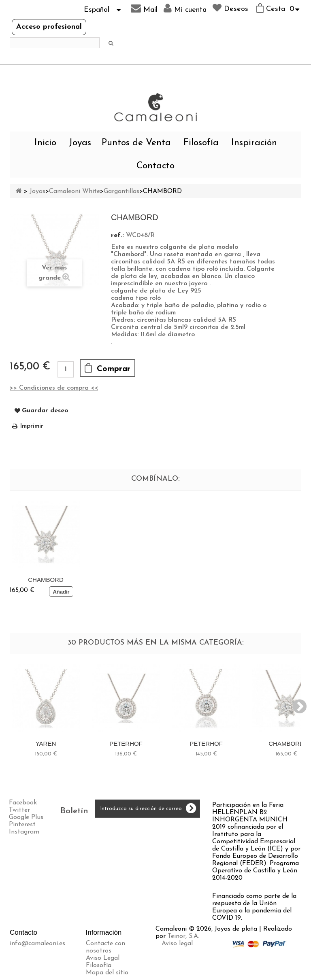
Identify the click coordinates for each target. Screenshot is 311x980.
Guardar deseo (45, 411)
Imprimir (32, 426)
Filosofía (201, 143)
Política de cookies (189, 965)
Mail (144, 8)
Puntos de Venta (136, 143)
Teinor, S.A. (183, 936)
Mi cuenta (185, 8)
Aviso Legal (103, 958)
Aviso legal (177, 944)
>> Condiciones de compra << (54, 388)
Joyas (80, 143)
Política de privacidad (193, 958)
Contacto (155, 166)
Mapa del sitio (107, 973)
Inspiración (254, 143)
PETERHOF (126, 743)
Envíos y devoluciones (193, 951)
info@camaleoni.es (37, 944)
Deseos (230, 8)
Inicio (45, 143)
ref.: (117, 235)
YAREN (46, 743)
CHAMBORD (46, 580)
